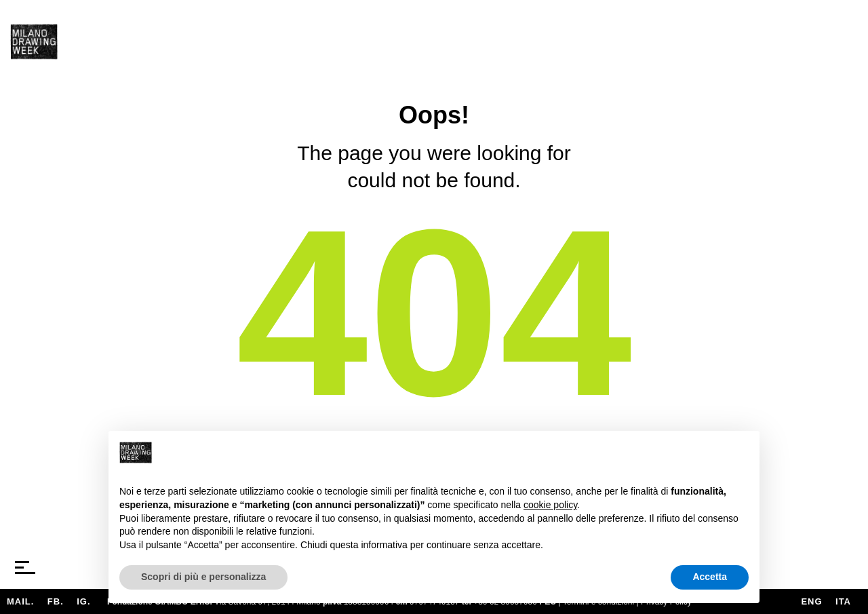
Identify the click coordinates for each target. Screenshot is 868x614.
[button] (742, 453)
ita (843, 601)
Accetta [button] (710, 577)
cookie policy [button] (550, 505)
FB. (56, 601)
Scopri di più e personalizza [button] (203, 577)
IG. (83, 601)
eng (811, 601)
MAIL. (20, 601)
